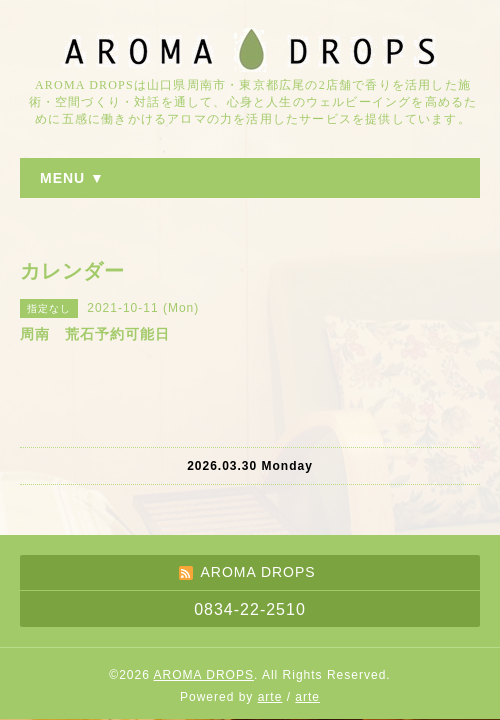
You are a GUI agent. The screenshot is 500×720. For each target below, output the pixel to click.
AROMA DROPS (204, 675)
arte (270, 697)
